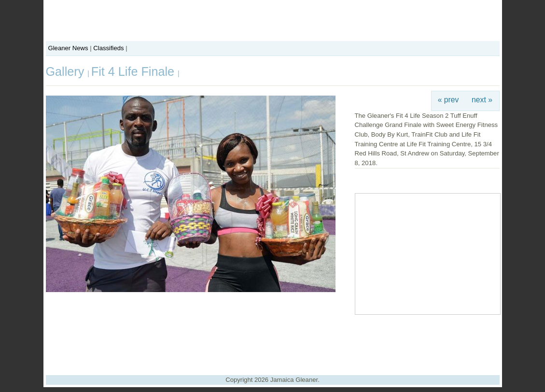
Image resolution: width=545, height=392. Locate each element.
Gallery (67, 71)
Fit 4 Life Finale (134, 71)
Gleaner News (68, 48)
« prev (448, 100)
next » (482, 100)
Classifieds (108, 48)
